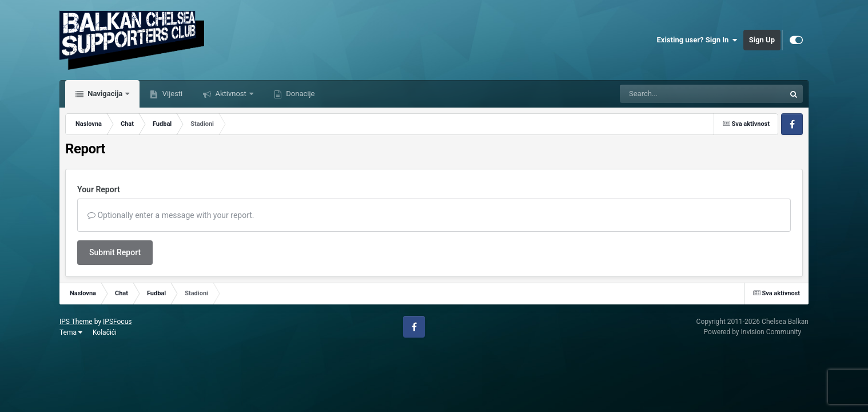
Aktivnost (231, 94)
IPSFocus (117, 322)
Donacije (299, 94)
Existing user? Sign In (697, 40)
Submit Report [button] (115, 252)
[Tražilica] (674, 94)
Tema (71, 332)
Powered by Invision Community (752, 332)
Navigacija (105, 94)
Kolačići (105, 332)
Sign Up (762, 40)
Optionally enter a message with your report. (171, 215)
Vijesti (171, 94)
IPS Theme (76, 322)
